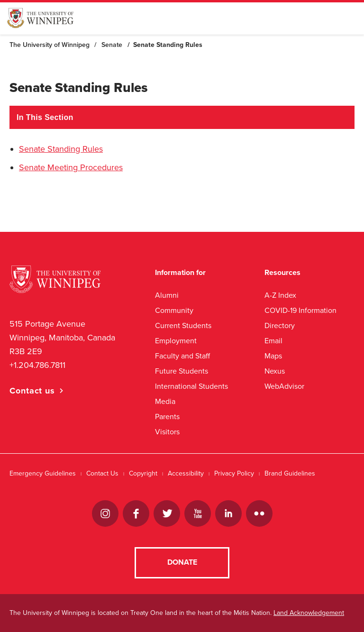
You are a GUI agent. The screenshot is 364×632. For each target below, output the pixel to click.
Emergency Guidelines (43, 473)
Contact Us (102, 473)
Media (165, 401)
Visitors (167, 432)
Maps (273, 356)
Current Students (183, 325)
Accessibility (186, 473)
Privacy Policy (234, 473)
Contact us (32, 391)
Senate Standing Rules (61, 149)
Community (174, 310)
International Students (191, 386)
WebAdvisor (284, 386)
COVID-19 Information (300, 310)
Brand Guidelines (290, 473)
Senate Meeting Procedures (71, 167)
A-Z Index (280, 295)
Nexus (275, 371)
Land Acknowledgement (309, 613)
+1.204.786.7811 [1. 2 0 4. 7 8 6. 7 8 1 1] (37, 365)
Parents (167, 417)
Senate (112, 45)
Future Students (182, 371)
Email (273, 341)
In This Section (45, 117)
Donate (182, 562)
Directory (280, 325)
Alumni (167, 295)
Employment (176, 341)
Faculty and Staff (182, 356)
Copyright (143, 473)
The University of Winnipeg (50, 45)
